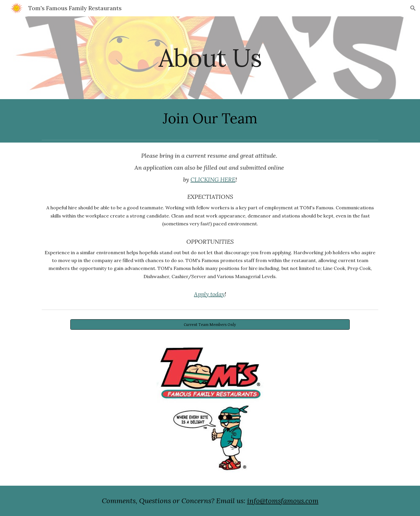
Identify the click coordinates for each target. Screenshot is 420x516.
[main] (210, 58)
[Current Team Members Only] (210, 324)
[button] (413, 8)
